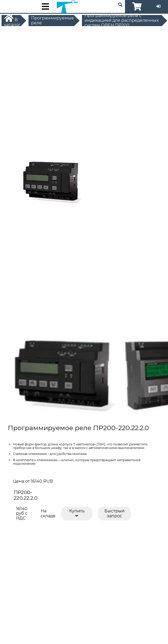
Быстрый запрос (114, 513)
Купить (77, 513)
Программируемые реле (52, 20)
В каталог (12, 20)
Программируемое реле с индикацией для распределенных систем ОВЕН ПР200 (122, 21)
